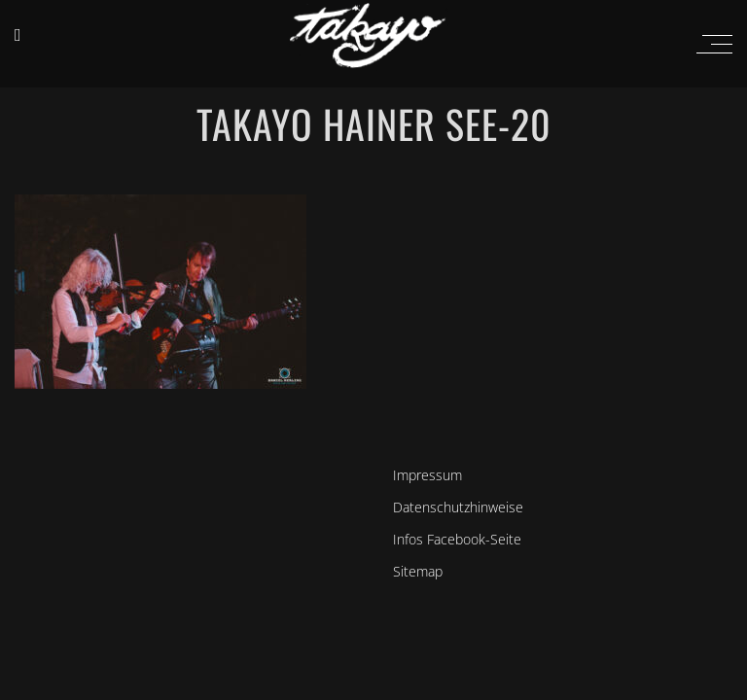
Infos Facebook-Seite (457, 539)
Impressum (427, 475)
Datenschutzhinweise (458, 507)
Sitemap (418, 571)
